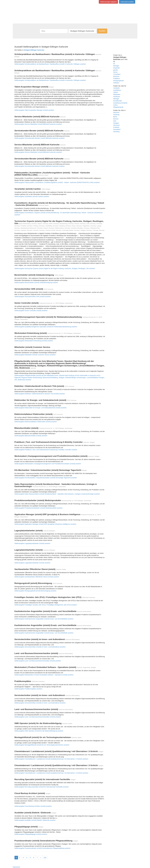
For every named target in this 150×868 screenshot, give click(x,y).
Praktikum (117, 78)
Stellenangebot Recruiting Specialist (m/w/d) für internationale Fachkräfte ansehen (42, 787)
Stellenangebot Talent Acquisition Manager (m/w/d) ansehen (34, 110)
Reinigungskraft (118, 81)
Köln (115, 121)
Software (116, 83)
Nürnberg (116, 132)
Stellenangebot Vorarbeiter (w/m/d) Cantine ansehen (32, 196)
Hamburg (116, 115)
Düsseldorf (117, 129)
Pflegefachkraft (118, 107)
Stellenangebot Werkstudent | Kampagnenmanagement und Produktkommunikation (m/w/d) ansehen (48, 464)
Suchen (102, 31)
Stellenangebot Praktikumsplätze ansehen (28, 689)
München (116, 112)
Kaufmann (117, 97)
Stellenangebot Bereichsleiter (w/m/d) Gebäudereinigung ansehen (36, 283)
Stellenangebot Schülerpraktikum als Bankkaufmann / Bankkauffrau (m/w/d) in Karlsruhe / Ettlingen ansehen (50, 64)
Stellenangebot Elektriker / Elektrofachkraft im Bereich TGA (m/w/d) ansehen (40, 394)
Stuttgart (116, 123)
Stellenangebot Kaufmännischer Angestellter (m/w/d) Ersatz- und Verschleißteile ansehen (44, 619)
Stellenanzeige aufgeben (108, 2)
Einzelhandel (118, 101)
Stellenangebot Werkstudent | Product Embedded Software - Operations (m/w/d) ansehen (44, 675)
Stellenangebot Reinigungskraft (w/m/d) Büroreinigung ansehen (35, 591)
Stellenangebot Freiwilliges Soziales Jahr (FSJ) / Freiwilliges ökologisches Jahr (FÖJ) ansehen (46, 605)
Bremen (116, 119)
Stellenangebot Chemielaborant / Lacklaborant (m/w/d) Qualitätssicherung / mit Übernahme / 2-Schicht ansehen (51, 759)
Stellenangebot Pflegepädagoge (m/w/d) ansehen (31, 834)
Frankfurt (116, 127)
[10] (45, 858)
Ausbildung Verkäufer (120, 103)
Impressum (16, 867)
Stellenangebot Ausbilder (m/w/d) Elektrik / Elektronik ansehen (35, 820)
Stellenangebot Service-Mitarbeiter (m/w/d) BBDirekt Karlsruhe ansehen (38, 124)
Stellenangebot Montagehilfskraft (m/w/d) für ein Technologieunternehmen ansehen (42, 745)
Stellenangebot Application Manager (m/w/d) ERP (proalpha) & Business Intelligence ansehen (45, 524)
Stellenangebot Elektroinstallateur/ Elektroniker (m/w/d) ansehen (36, 422)
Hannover (117, 125)
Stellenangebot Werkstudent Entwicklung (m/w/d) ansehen (34, 341)
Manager (116, 66)
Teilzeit (116, 92)
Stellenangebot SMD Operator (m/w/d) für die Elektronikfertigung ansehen (39, 731)
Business (116, 76)
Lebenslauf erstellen (127, 2)
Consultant (117, 74)
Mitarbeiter (117, 94)
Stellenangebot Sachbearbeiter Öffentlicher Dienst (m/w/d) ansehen (37, 577)
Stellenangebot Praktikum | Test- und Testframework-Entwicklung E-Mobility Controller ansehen (46, 450)
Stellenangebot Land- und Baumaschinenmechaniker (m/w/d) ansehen (38, 661)
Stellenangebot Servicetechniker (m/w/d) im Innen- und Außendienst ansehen (40, 647)
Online (115, 105)
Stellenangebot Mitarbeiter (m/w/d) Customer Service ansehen (35, 355)
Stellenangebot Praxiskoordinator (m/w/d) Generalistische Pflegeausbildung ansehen (42, 848)
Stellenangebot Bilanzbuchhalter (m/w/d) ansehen (31, 436)
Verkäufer (116, 88)
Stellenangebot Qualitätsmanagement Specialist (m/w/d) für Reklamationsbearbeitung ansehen (46, 327)
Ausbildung (117, 90)
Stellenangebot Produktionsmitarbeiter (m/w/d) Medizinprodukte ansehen (39, 508)
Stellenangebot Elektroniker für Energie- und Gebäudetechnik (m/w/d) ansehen (41, 408)
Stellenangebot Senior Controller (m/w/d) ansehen (31, 311)
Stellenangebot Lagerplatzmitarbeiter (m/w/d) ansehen (32, 543)
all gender (117, 68)
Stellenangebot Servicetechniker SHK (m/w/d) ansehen (33, 297)
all (114, 64)
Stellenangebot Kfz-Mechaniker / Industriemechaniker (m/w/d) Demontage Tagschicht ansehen (46, 478)
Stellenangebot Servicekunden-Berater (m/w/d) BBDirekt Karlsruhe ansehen (40, 138)
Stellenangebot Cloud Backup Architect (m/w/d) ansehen (33, 806)
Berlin (115, 117)
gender (116, 70)
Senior (115, 72)
